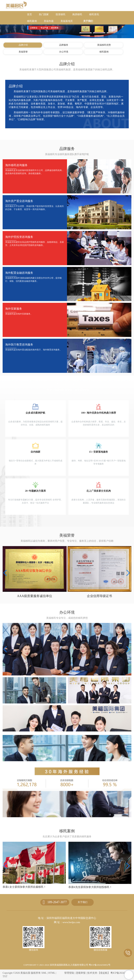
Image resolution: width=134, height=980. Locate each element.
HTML (52, 973)
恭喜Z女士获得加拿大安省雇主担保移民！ (27, 887)
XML (44, 973)
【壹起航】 (104, 973)
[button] (127, 573)
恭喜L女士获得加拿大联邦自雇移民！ (90, 887)
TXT (5, 976)
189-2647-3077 (57, 902)
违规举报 (81, 973)
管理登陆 (69, 973)
